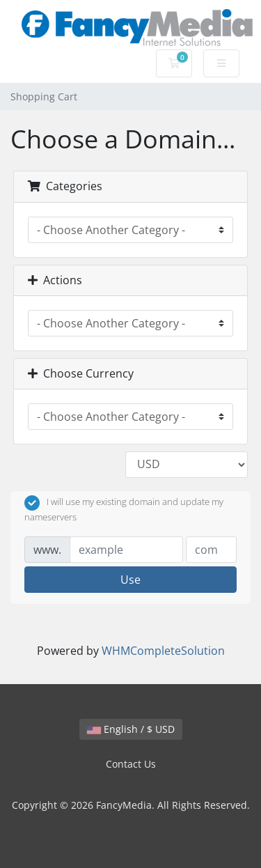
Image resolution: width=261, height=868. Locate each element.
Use (130, 580)
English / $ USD (131, 729)
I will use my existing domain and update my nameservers (124, 509)
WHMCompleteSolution (163, 651)
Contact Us (131, 764)
